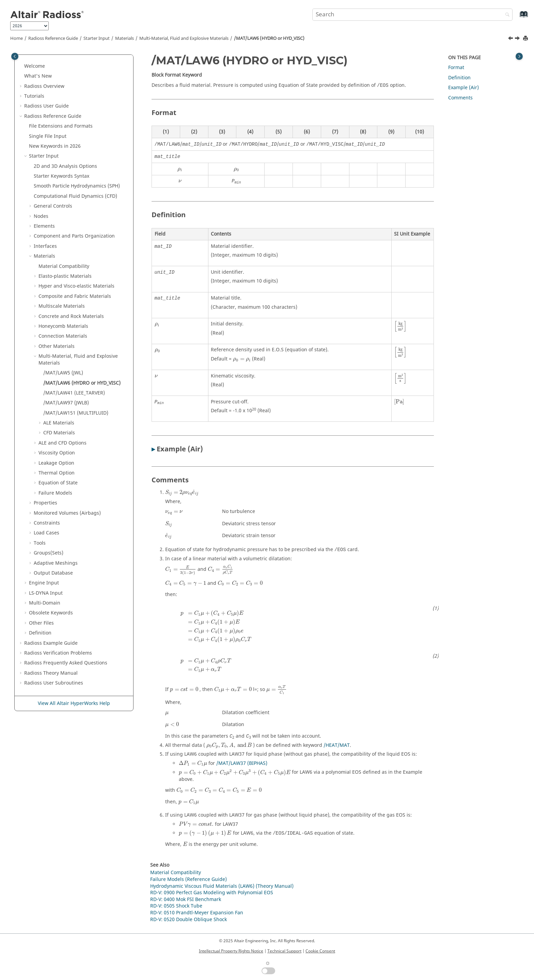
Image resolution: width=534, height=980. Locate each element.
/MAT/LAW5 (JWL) (63, 373)
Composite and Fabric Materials (75, 296)
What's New (38, 76)
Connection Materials (63, 336)
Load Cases (46, 533)
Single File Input (48, 136)
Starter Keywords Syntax (61, 176)
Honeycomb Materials (63, 326)
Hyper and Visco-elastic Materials (76, 286)
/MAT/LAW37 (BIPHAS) (242, 763)
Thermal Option (57, 473)
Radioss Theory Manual (51, 673)
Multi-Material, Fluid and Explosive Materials (184, 38)
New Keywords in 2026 (55, 146)
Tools (40, 543)
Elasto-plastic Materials (65, 276)
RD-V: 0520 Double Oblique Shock (189, 920)
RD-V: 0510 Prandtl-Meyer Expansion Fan (197, 913)
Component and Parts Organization (74, 236)
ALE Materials (59, 423)
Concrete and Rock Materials (71, 316)
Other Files (41, 623)
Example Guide (51, 643)
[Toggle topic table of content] (519, 56)
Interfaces (45, 246)
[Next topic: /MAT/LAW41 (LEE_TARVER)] (518, 39)
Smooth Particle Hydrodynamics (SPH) (77, 186)
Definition (40, 633)
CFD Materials (59, 433)
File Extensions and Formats (61, 126)
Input (46, 593)
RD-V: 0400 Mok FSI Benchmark (186, 899)
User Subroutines (54, 683)
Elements (44, 226)
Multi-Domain (45, 603)
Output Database (53, 573)
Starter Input (97, 38)
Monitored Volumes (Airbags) (67, 513)
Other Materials (57, 346)
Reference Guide (53, 38)
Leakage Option (56, 463)
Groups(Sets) (49, 553)
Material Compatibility (64, 266)
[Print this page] (526, 39)
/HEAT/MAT (337, 745)
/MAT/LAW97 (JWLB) (66, 403)
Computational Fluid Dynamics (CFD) (75, 196)
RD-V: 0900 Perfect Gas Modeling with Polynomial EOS (212, 893)
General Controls (53, 206)
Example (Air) (464, 88)
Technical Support (284, 951)
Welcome (35, 66)
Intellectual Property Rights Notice (231, 951)
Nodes (41, 216)
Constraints (47, 523)
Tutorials (34, 96)
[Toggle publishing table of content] (15, 56)
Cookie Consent (320, 951)
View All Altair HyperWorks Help (74, 703)
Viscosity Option (57, 453)
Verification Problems (58, 653)
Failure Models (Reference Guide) (189, 879)
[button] (21, 66)
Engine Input (44, 583)
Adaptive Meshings (56, 563)
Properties (45, 503)
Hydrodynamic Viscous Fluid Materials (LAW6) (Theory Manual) (222, 886)
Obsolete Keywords (51, 613)
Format (456, 68)
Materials (124, 38)
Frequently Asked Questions (66, 663)
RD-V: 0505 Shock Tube (176, 906)
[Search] (506, 15)
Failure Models (55, 493)
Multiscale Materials (62, 306)
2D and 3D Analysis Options (65, 166)
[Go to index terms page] (516, 18)
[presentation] (180, 170)
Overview (44, 86)
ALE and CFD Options (62, 443)
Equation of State (58, 483)
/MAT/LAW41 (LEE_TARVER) (74, 393)
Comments (460, 98)
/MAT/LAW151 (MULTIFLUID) (76, 413)
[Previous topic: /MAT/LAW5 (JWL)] (511, 39)
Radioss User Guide (46, 106)
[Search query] (412, 15)
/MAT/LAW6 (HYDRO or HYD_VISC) (269, 38)
